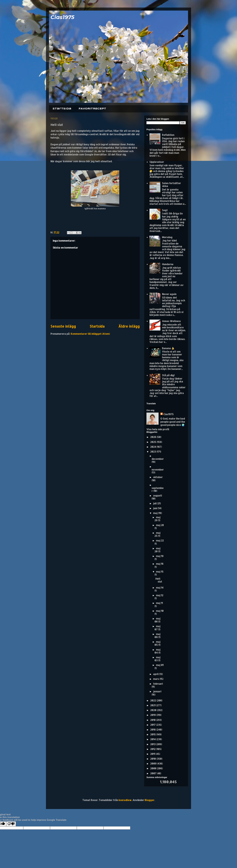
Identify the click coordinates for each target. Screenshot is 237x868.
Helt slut (159, 580)
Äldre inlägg (129, 326)
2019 (153, 715)
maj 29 (157, 519)
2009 (154, 763)
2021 (153, 705)
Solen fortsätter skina (171, 185)
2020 (154, 710)
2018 (153, 720)
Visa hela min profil (158, 429)
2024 (153, 447)
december (158, 459)
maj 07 (157, 628)
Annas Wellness (171, 321)
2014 (153, 739)
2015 (153, 734)
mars (156, 679)
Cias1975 (62, 17)
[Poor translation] (11, 824)
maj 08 (157, 620)
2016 (153, 730)
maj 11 (159, 603)
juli (155, 503)
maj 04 (157, 651)
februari (158, 684)
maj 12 (160, 595)
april (156, 674)
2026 (153, 437)
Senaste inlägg (63, 326)
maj (156, 513)
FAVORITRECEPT (92, 109)
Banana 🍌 (168, 348)
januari (157, 691)
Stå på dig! (168, 375)
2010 (153, 759)
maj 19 (160, 556)
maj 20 (157, 550)
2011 (153, 754)
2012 (153, 749)
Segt (165, 210)
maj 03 (157, 659)
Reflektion (168, 135)
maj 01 (160, 665)
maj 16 (160, 564)
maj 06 (157, 636)
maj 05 (157, 643)
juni (155, 508)
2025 (153, 442)
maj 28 (160, 525)
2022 (153, 700)
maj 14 (160, 588)
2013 (153, 744)
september (158, 489)
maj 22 (160, 540)
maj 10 (160, 611)
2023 (153, 452)
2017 (153, 725)
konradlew (125, 800)
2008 (154, 768)
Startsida (62, 109)
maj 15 (160, 572)
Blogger (149, 800)
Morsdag (167, 237)
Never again (169, 294)
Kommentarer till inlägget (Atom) (90, 334)
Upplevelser (157, 162)
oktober (158, 477)
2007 (154, 773)
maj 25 (157, 534)
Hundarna (168, 264)
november (158, 470)
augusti (157, 495)
